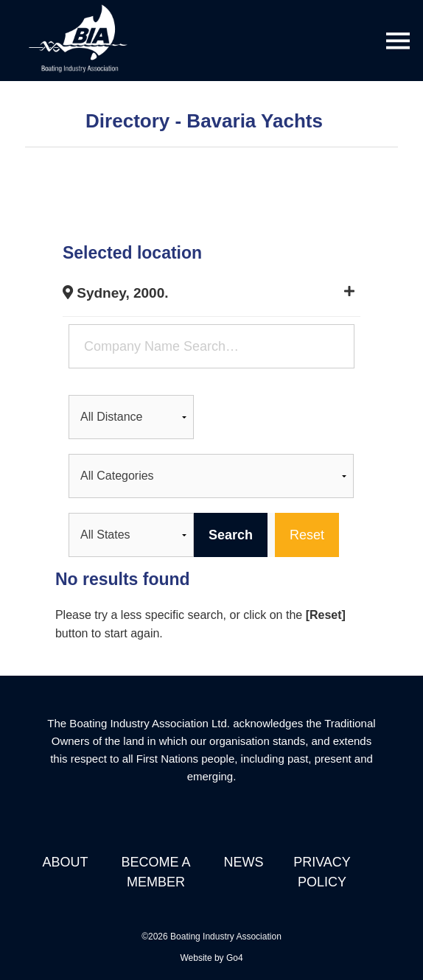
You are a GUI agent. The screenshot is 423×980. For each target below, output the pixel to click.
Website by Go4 (211, 958)
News (243, 862)
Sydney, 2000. (116, 293)
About (65, 862)
